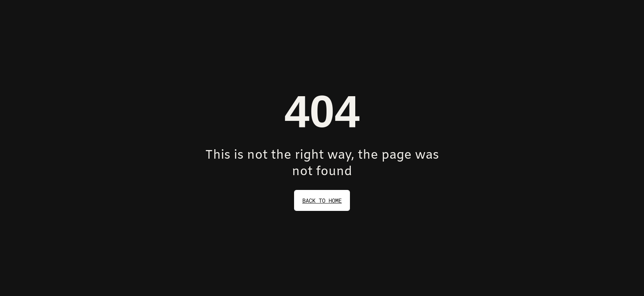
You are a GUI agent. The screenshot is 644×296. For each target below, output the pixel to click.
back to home (322, 200)
